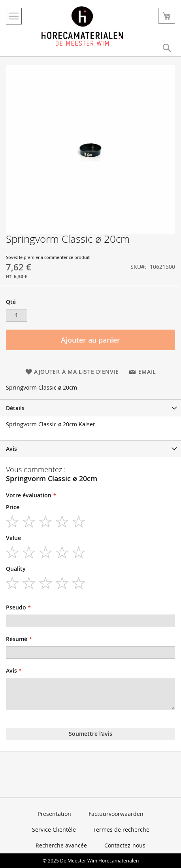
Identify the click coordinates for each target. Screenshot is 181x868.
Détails (15, 408)
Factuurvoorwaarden (116, 814)
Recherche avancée (61, 845)
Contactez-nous (125, 845)
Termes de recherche (121, 830)
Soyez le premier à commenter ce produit (48, 257)
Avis (11, 449)
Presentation (54, 814)
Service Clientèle (54, 830)
